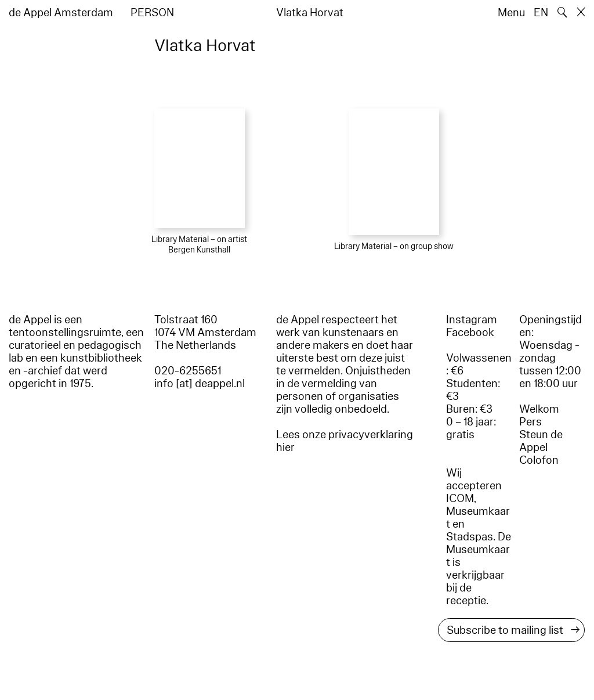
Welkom (539, 409)
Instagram (472, 320)
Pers (530, 422)
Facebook (470, 333)
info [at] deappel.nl (200, 384)
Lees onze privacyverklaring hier (345, 441)
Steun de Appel (541, 441)
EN (541, 13)
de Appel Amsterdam (61, 13)
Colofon (539, 460)
